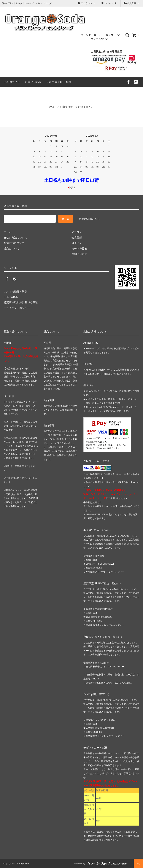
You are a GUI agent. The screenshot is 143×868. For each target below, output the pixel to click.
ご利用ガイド (12, 82)
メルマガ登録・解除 (59, 82)
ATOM (15, 297)
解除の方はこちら (89, 219)
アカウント (87, 3)
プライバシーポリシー (17, 308)
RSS (6, 297)
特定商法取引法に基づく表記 (21, 302)
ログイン (109, 3)
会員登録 (132, 3)
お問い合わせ (33, 82)
